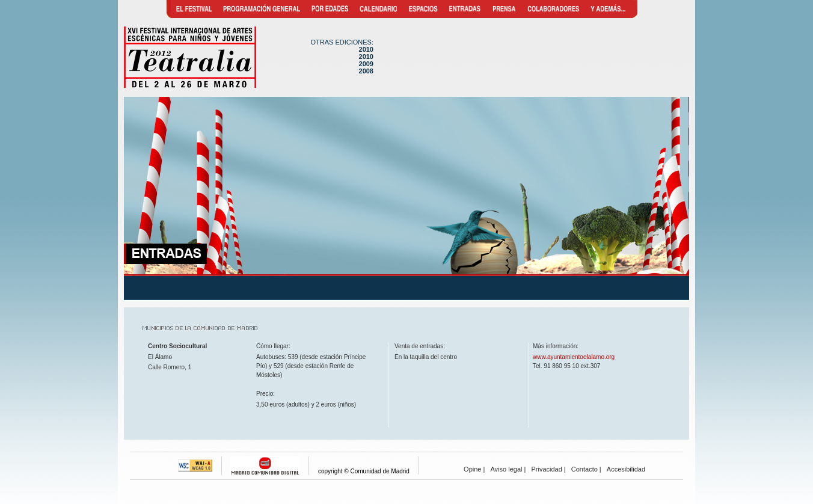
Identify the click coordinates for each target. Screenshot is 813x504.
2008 (366, 71)
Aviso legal (506, 469)
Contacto (584, 469)
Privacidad (546, 469)
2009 (366, 64)
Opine (472, 469)
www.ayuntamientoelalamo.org (574, 357)
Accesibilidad (626, 469)
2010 (366, 49)
